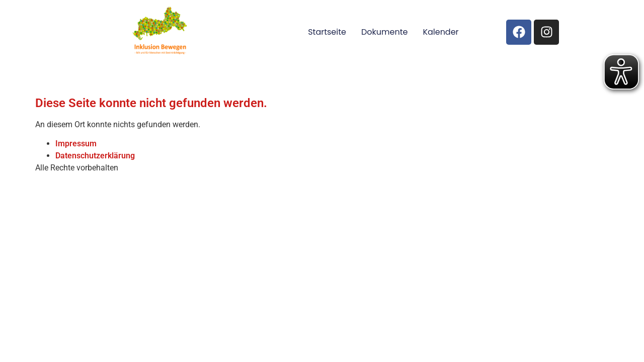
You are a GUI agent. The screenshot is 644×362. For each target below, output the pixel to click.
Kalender (440, 32)
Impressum (76, 144)
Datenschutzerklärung (95, 156)
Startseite (327, 32)
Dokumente (384, 32)
